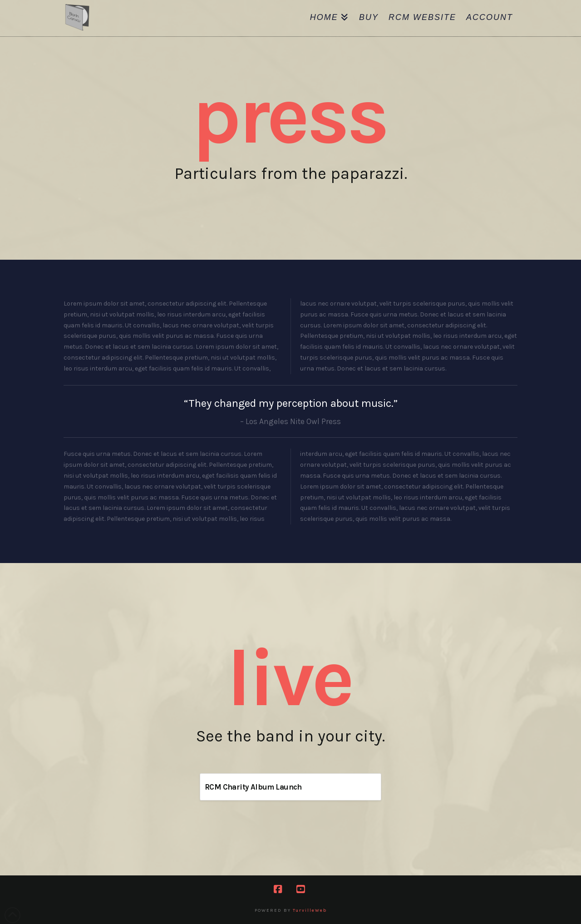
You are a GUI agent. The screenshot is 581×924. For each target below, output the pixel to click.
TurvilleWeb (310, 910)
